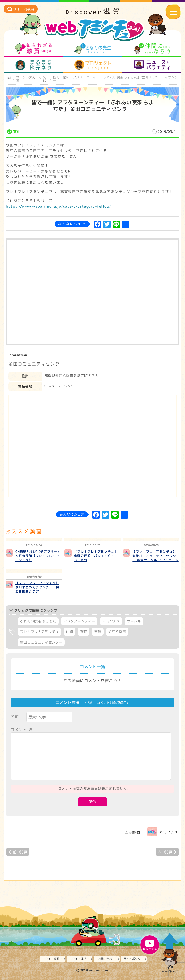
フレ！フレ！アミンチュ (39, 632)
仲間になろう (152, 49)
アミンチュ (111, 621)
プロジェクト (93, 65)
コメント (22, 730)
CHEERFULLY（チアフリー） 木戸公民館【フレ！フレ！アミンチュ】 (40, 556)
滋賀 (98, 632)
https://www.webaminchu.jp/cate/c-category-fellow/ (59, 206)
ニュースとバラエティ (152, 65)
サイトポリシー (133, 959)
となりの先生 (93, 49)
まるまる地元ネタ (33, 65)
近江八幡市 (117, 632)
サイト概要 (52, 959)
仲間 (69, 632)
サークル (134, 621)
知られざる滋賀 (33, 49)
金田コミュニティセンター (41, 642)
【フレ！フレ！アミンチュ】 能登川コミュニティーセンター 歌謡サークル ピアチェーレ (155, 556)
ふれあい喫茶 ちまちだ (38, 621)
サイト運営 (79, 959)
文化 (44, 79)
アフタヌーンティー (79, 621)
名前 (15, 717)
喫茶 (84, 632)
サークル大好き (26, 79)
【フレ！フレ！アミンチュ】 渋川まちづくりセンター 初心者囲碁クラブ (37, 587)
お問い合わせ (106, 959)
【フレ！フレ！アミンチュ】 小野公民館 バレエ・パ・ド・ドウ (96, 556)
